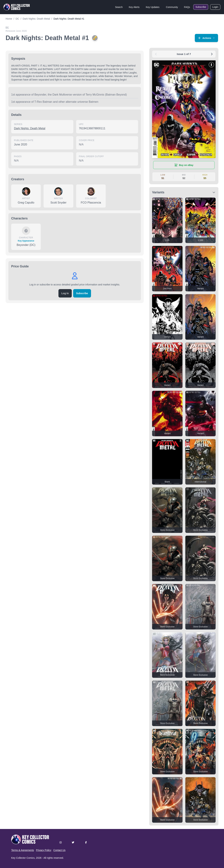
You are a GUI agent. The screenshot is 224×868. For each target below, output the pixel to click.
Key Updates (153, 7)
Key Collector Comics (23, 858)
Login (215, 7)
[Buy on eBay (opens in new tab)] (184, 165)
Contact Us (59, 850)
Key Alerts (134, 7)
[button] (206, 38)
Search (119, 7)
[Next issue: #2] (212, 54)
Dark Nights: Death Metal (30, 128)
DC (7, 27)
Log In (65, 293)
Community (172, 7)
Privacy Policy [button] (44, 850)
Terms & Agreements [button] (23, 850)
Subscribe (201, 7)
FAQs (187, 7)
